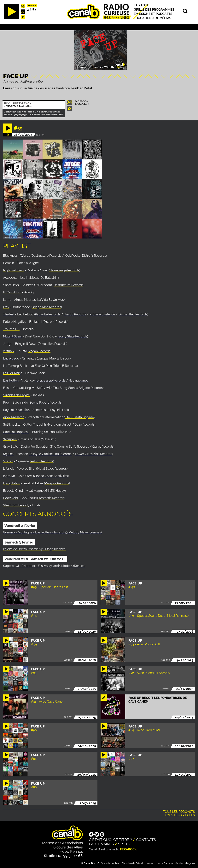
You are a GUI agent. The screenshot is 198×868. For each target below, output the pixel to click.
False (7, 388)
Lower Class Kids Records (94, 454)
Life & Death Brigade (79, 417)
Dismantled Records (133, 314)
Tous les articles (180, 815)
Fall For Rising (13, 373)
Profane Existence (102, 314)
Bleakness (10, 256)
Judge (8, 344)
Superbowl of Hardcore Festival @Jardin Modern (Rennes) (44, 566)
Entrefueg (10, 358)
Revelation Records (52, 344)
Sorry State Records (73, 336)
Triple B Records (65, 366)
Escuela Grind (13, 491)
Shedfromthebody (16, 505)
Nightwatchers (13, 270)
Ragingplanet (78, 380)
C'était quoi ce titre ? (110, 840)
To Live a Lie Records (50, 380)
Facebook (81, 101)
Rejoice (8, 454)
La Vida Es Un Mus (51, 300)
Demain (9, 263)
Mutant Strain (13, 336)
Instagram (82, 104)
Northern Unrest (60, 425)
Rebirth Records (42, 461)
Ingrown (9, 476)
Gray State (11, 447)
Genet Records (103, 447)
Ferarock (128, 849)
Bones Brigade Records (86, 388)
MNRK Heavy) (56, 491)
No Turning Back (15, 366)
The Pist (9, 314)
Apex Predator (13, 417)
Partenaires (101, 844)
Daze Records (85, 425)
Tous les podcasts (179, 812)
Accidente (11, 278)
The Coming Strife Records (70, 447)
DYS (6, 307)
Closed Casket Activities (51, 476)
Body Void (10, 498)
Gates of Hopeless (16, 432)
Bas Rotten (11, 380)
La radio (141, 5)
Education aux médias (152, 18)
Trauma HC (11, 329)
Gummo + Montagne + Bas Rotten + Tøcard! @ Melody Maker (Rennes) (52, 532)
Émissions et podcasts (153, 14)
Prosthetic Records (51, 498)
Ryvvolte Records (48, 314)
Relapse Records (57, 483)
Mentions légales (185, 863)
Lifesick (8, 469)
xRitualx (9, 351)
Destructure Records (46, 256)
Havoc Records (75, 314)
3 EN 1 (32, 9)
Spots (124, 844)
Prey (6, 402)
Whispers (10, 439)
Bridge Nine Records (46, 307)
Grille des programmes (154, 10)
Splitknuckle (12, 425)
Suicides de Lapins (16, 395)
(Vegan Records (39, 351)
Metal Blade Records (52, 469)
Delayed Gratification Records (50, 454)
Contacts (146, 840)
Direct (32, 6)
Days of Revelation (16, 410)
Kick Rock (72, 256)
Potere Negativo (15, 322)
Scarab (8, 461)
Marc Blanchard (125, 863)
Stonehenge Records (64, 270)
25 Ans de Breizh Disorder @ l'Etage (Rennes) (35, 549)
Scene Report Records (45, 402)
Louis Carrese (165, 863)
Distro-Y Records (94, 256)
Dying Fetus (11, 483)
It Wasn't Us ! (12, 292)
